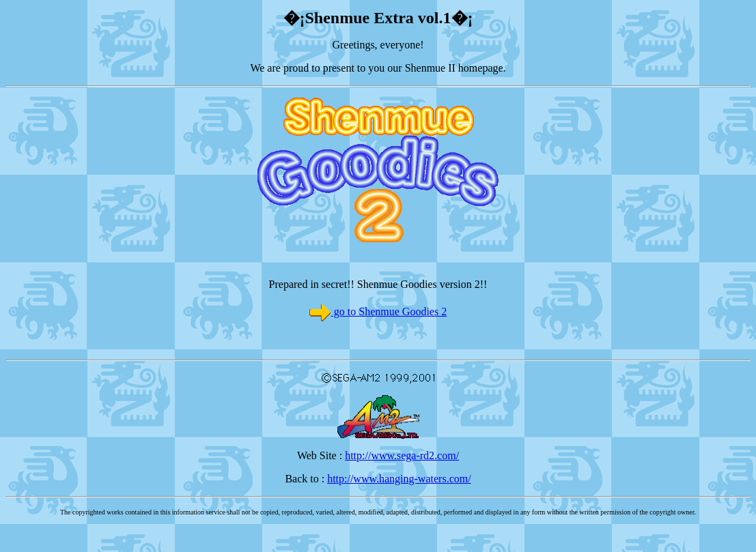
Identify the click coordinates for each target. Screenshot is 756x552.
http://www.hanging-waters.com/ (399, 479)
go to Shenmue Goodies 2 (389, 311)
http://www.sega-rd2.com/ (402, 455)
